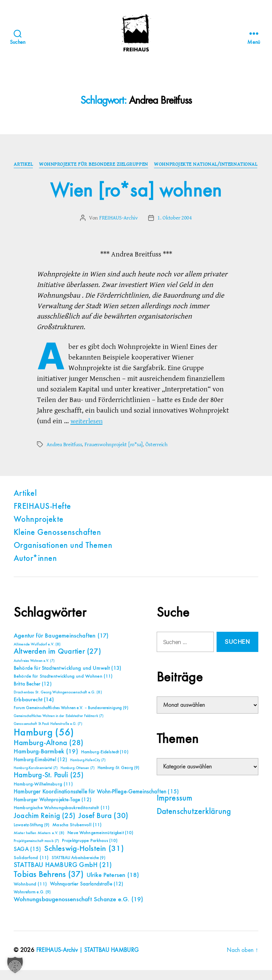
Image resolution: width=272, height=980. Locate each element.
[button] (15, 965)
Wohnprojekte (39, 530)
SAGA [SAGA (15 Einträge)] (28, 860)
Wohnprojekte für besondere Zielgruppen (149, 165)
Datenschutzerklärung (194, 822)
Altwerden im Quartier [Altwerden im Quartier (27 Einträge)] (57, 662)
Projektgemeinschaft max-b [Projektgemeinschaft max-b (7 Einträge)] (36, 851)
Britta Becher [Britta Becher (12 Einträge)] (33, 694)
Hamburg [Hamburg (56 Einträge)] (44, 743)
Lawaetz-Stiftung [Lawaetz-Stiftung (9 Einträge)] (32, 835)
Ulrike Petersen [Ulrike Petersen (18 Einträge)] (113, 885)
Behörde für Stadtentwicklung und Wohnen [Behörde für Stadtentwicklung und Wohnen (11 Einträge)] (63, 687)
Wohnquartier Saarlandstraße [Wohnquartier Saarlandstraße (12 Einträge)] (87, 894)
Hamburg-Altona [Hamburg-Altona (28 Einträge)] (48, 753)
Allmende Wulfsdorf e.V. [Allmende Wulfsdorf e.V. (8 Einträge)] (37, 655)
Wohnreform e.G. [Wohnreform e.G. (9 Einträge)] (32, 902)
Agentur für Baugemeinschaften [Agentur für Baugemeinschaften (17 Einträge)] (61, 646)
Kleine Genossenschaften (57, 543)
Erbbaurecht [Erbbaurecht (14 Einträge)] (34, 710)
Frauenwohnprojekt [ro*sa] (114, 455)
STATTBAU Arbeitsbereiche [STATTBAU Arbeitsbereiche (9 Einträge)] (79, 868)
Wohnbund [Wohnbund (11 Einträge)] (30, 894)
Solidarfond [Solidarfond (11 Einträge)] (31, 868)
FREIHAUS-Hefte (42, 517)
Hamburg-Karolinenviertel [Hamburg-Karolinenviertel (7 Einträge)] (36, 778)
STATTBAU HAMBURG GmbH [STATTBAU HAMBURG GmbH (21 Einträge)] (63, 875)
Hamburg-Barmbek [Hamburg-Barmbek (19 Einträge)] (46, 762)
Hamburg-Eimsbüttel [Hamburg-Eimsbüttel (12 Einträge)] (41, 770)
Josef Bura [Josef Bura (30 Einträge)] (103, 826)
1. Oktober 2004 (175, 228)
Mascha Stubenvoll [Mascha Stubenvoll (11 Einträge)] (77, 835)
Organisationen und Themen (63, 556)
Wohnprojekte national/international (136, 175)
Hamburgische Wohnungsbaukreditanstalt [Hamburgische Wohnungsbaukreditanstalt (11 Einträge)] (62, 818)
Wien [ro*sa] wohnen (136, 201)
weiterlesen (88, 431)
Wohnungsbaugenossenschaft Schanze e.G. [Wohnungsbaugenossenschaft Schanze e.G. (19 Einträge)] (78, 910)
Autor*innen (35, 569)
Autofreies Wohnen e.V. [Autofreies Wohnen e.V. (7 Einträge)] (34, 671)
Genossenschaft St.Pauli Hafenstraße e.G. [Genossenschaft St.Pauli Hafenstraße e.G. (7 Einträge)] (48, 734)
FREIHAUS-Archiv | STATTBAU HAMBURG (89, 960)
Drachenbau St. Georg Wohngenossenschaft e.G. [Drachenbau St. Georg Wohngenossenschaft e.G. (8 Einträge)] (58, 703)
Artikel (78, 165)
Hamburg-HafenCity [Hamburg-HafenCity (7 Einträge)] (88, 770)
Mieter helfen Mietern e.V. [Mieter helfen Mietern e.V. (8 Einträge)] (39, 843)
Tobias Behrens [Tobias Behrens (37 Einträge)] (49, 885)
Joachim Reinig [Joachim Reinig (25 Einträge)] (44, 826)
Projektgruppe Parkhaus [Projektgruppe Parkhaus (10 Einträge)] (90, 851)
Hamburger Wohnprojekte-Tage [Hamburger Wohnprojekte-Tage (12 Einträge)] (53, 810)
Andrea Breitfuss (64, 455)
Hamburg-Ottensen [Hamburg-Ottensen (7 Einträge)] (77, 778)
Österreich (156, 455)
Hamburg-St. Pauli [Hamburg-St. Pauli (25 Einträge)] (49, 786)
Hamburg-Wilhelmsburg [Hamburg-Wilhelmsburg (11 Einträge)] (43, 794)
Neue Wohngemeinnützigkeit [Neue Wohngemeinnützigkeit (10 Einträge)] (100, 843)
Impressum (175, 809)
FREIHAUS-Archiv (119, 228)
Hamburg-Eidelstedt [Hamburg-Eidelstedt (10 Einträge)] (105, 762)
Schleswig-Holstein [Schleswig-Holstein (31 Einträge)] (84, 859)
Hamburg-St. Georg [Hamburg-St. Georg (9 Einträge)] (119, 778)
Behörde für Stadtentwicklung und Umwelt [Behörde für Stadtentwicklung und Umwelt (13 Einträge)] (67, 679)
